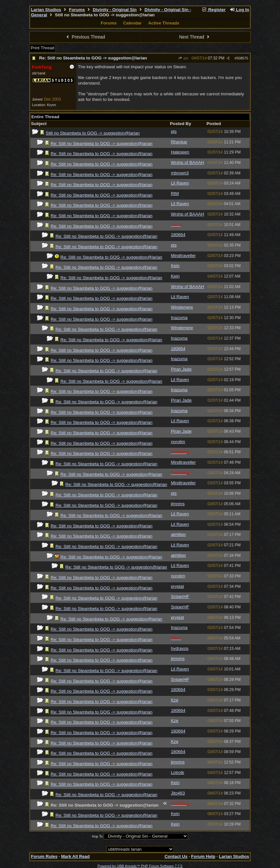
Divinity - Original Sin (115, 10)
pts (183, 58)
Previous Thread (85, 37)
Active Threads (164, 23)
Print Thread (43, 48)
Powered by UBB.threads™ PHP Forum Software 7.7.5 (140, 866)
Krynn (52, 105)
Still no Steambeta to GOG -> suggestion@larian (93, 133)
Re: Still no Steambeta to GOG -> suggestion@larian (93, 58)
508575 (243, 58)
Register (214, 10)
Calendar (133, 23)
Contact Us (176, 856)
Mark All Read (75, 856)
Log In (239, 10)
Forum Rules (44, 856)
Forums (77, 10)
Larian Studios (46, 10)
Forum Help (203, 856)
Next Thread (195, 37)
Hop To (97, 836)
